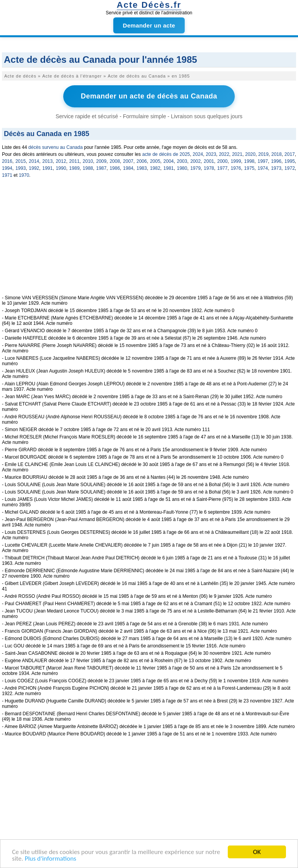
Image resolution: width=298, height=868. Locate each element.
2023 (211, 154)
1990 (61, 168)
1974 (263, 168)
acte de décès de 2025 (166, 154)
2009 (101, 161)
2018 (276, 154)
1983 (142, 168)
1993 (21, 168)
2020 (250, 154)
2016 (7, 161)
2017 (290, 154)
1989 (74, 168)
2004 (169, 161)
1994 (7, 168)
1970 (24, 175)
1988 (88, 168)
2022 (224, 154)
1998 (249, 161)
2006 (142, 161)
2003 (182, 161)
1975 (249, 168)
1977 (223, 168)
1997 (263, 161)
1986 (115, 168)
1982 (155, 168)
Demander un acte (149, 25)
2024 (198, 154)
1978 (209, 168)
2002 (195, 161)
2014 (34, 161)
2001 (209, 161)
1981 (169, 168)
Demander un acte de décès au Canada (149, 96)
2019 (263, 154)
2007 (128, 161)
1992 (34, 168)
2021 (237, 154)
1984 (128, 168)
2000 (223, 161)
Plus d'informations (51, 859)
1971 (7, 175)
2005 (155, 161)
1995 (290, 161)
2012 (61, 161)
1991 (48, 168)
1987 (101, 168)
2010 (88, 161)
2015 (21, 161)
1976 (236, 168)
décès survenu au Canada (55, 147)
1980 (182, 168)
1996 (276, 161)
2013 (48, 161)
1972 (290, 168)
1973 (276, 168)
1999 (236, 161)
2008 (115, 161)
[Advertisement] (149, 241)
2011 (74, 161)
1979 (195, 168)
